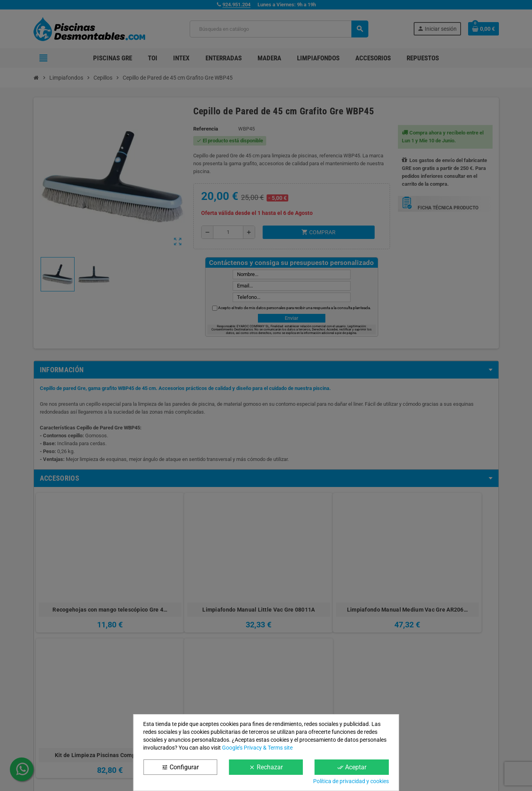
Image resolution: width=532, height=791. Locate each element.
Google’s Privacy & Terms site (257, 748)
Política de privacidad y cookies (351, 781)
